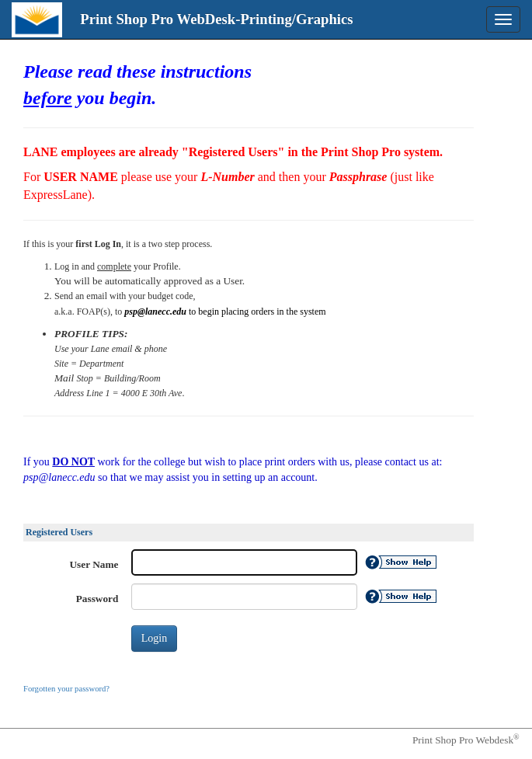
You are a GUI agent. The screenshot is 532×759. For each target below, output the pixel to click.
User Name (94, 564)
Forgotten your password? (66, 689)
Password (97, 599)
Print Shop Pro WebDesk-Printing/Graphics (216, 19)
